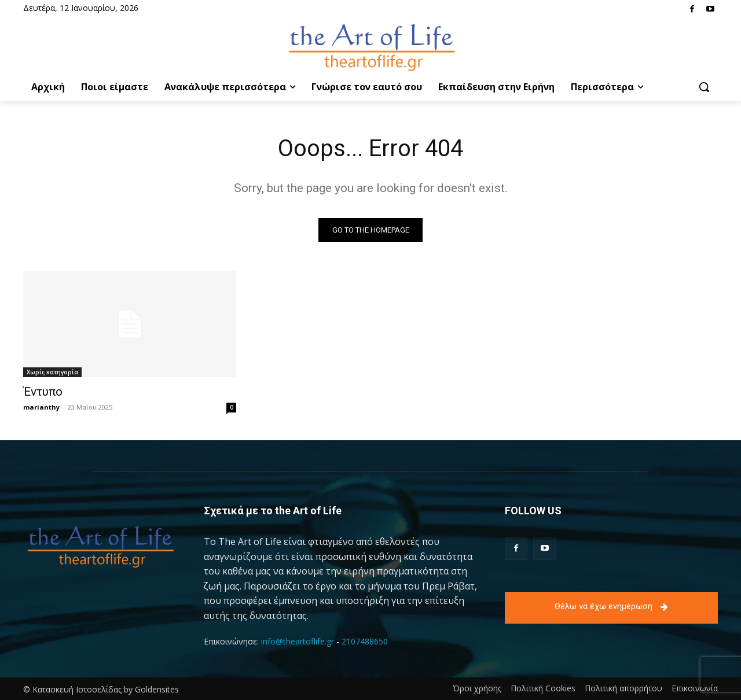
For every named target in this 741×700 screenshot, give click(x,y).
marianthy (41, 407)
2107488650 (365, 641)
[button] (704, 87)
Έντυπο (43, 392)
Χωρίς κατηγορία (52, 372)
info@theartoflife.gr (298, 641)
